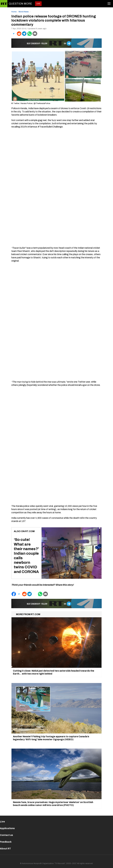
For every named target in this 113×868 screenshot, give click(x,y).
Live (2, 822)
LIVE (38, 4)
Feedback (6, 842)
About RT (5, 849)
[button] (14, 34)
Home (14, 12)
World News (24, 12)
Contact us (6, 835)
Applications (7, 828)
